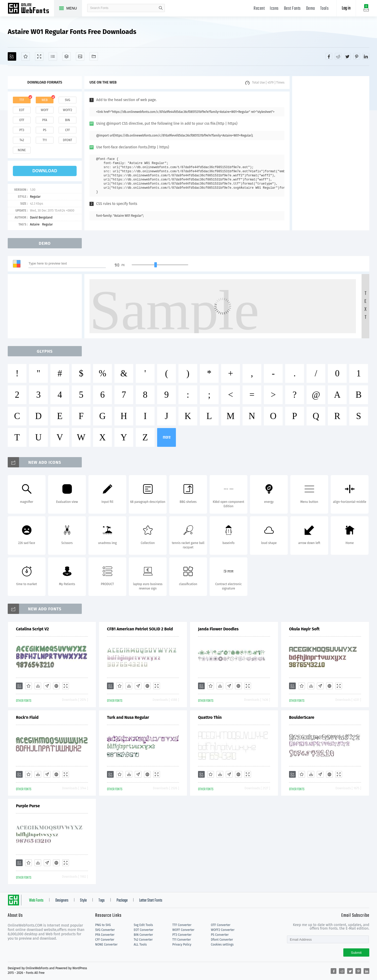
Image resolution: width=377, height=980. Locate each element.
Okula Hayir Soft (304, 629)
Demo (311, 9)
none (22, 150)
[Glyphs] (53, 56)
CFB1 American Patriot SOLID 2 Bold (140, 629)
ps (45, 130)
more (167, 437)
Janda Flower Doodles (218, 629)
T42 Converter (143, 940)
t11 (44, 140)
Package (122, 901)
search (161, 8)
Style (83, 901)
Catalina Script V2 (32, 629)
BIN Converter (143, 935)
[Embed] (56, 686)
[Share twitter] (347, 56)
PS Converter (220, 935)
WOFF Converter (183, 930)
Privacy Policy (182, 945)
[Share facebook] (329, 56)
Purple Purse (28, 806)
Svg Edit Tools (143, 925)
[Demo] (39, 56)
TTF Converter (182, 925)
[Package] (66, 56)
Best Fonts (292, 9)
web (45, 100)
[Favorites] (26, 56)
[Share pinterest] (357, 56)
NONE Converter (106, 945)
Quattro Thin (210, 717)
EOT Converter (143, 930)
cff (68, 130)
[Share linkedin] (366, 56)
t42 (22, 140)
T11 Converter (182, 940)
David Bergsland (41, 217)
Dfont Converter (222, 940)
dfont (67, 140)
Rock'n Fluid (27, 717)
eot (22, 110)
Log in (346, 8)
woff (44, 110)
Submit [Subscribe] (356, 953)
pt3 (22, 130)
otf (22, 120)
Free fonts (31, 9)
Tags (102, 901)
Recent (259, 9)
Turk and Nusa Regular (128, 717)
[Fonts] (94, 56)
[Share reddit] (338, 56)
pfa (45, 120)
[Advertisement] (331, 153)
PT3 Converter (182, 935)
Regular (35, 197)
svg (67, 100)
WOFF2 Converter (223, 930)
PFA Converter (105, 935)
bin (68, 120)
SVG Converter (105, 930)
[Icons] (80, 56)
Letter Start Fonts (151, 901)
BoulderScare (302, 717)
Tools (325, 9)
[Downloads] (38, 686)
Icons (274, 9)
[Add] (12, 56)
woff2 (68, 110)
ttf (22, 100)
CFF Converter (105, 940)
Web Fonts (36, 901)
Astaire (35, 224)
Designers (62, 901)
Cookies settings (222, 945)
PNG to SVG (103, 925)
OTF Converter (221, 925)
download (45, 171)
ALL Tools (140, 945)
